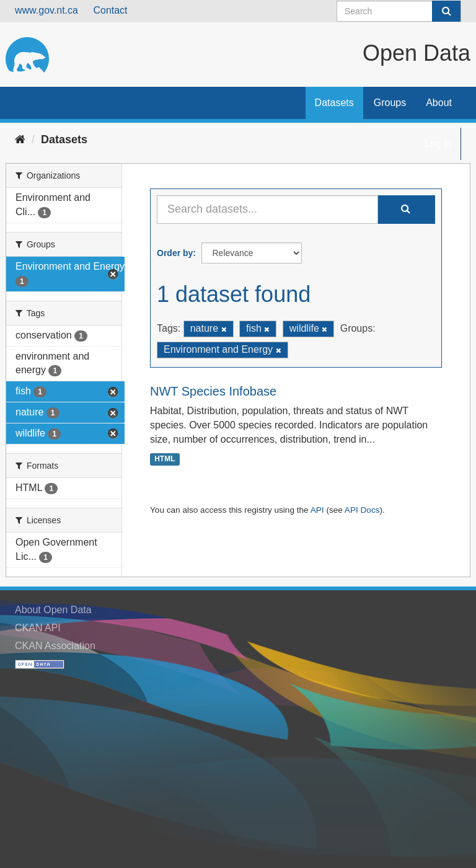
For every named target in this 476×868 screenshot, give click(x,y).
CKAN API (38, 628)
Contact (110, 10)
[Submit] (446, 11)
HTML (165, 459)
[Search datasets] (399, 11)
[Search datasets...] (267, 210)
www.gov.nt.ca (46, 10)
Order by (175, 253)
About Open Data (53, 610)
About (439, 103)
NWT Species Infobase (213, 391)
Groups (390, 103)
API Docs (362, 510)
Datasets (334, 103)
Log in (438, 144)
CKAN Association (55, 646)
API (317, 510)
